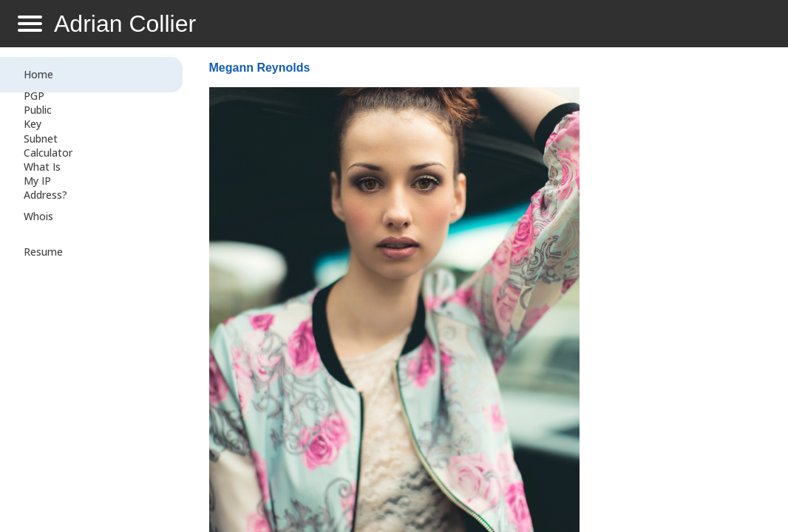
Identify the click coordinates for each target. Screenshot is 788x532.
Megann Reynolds (260, 68)
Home (38, 74)
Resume (43, 252)
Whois (38, 216)
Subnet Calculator (48, 146)
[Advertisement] (678, 293)
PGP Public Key (38, 110)
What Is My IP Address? (45, 181)
